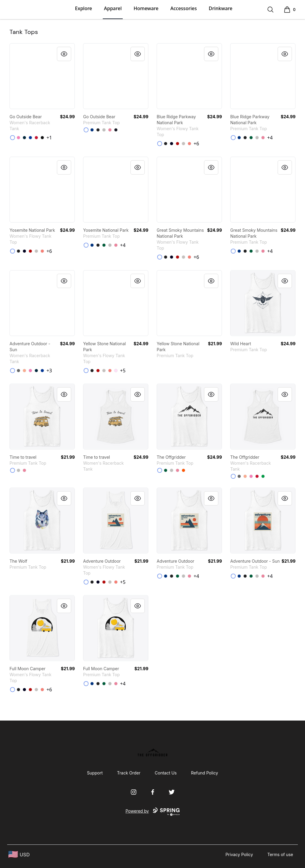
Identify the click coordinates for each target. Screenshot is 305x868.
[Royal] (30, 138)
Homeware (146, 8)
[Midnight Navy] (24, 138)
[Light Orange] (24, 371)
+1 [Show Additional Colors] (49, 138)
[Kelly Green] (263, 476)
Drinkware (221, 8)
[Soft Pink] (116, 371)
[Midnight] (172, 144)
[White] (13, 138)
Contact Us (166, 773)
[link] (42, 76)
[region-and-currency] (19, 854)
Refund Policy (204, 773)
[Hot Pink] (18, 138)
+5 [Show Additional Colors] (123, 371)
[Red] (36, 138)
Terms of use (280, 854)
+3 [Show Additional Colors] (49, 371)
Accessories (184, 8)
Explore (84, 8)
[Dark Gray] (18, 371)
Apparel (113, 8)
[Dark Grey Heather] (166, 144)
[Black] (42, 138)
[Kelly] (251, 138)
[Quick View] (64, 54)
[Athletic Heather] (104, 130)
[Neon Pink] (110, 130)
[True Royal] (92, 130)
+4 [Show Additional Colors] (270, 138)
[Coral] (189, 144)
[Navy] (116, 130)
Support (95, 773)
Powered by (152, 812)
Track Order (129, 773)
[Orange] (183, 470)
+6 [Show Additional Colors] (196, 144)
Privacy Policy (239, 854)
